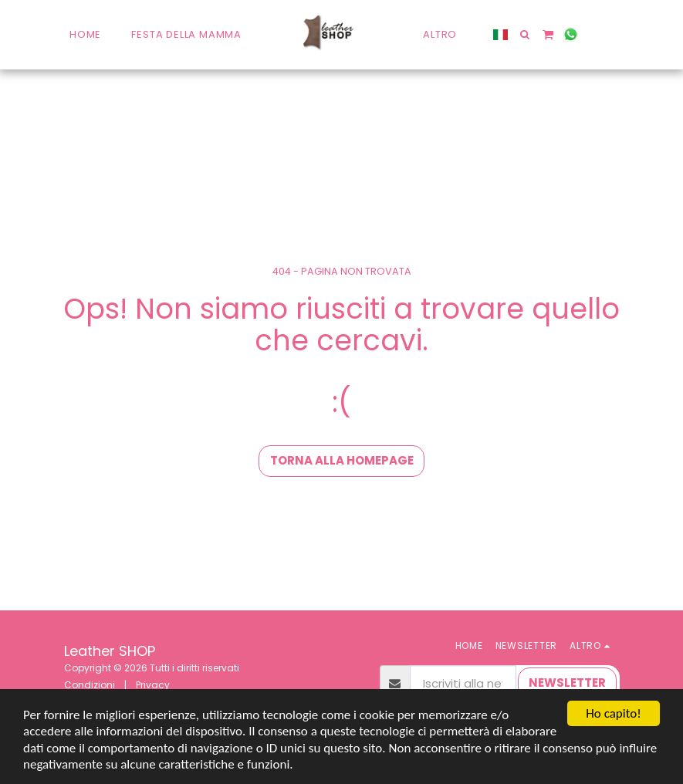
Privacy (153, 685)
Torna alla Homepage (342, 460)
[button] (525, 34)
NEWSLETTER (567, 683)
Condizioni (90, 685)
